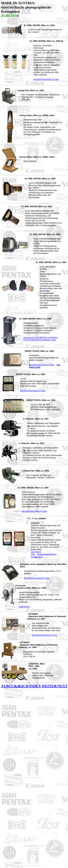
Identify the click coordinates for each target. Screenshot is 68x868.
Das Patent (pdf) (36, 553)
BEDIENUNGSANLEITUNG (46, 80)
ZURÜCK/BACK (15, 686)
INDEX (35, 686)
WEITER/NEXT (54, 686)
